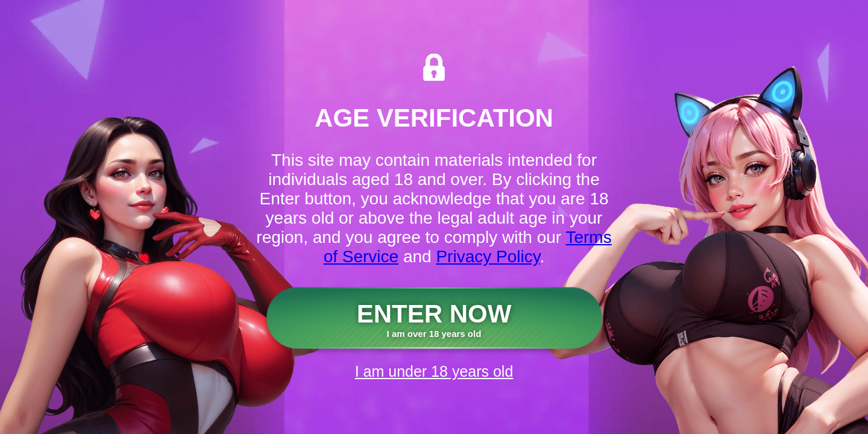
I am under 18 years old (434, 371)
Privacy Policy (488, 256)
